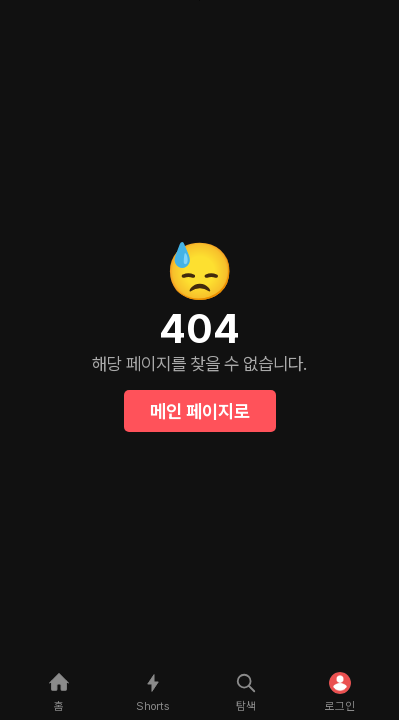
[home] (59, 691)
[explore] (247, 691)
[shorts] (153, 691)
